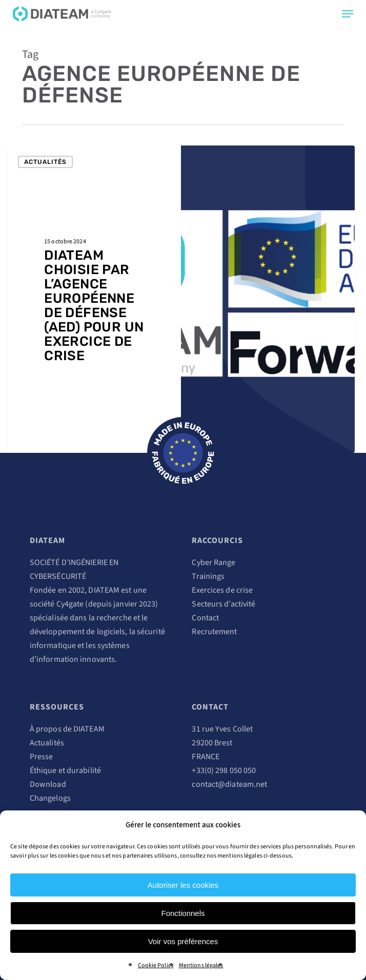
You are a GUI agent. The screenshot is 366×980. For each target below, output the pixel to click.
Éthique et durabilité (65, 770)
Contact (205, 618)
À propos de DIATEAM (67, 729)
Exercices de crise (222, 590)
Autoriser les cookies (183, 885)
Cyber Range (213, 562)
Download (48, 784)
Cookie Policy (156, 965)
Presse (42, 757)
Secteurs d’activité (223, 604)
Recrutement (214, 632)
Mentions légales (201, 965)
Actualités (45, 162)
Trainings (208, 576)
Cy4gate (70, 604)
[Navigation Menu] (348, 14)
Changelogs (50, 798)
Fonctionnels (183, 913)
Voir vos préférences (183, 941)
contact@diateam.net (229, 784)
